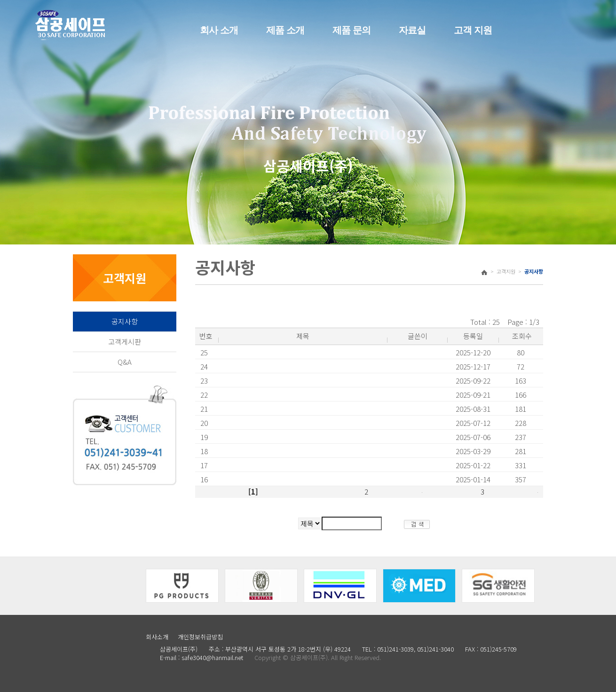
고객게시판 (125, 342)
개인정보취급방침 (200, 637)
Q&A (125, 362)
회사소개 (157, 637)
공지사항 (125, 321)
